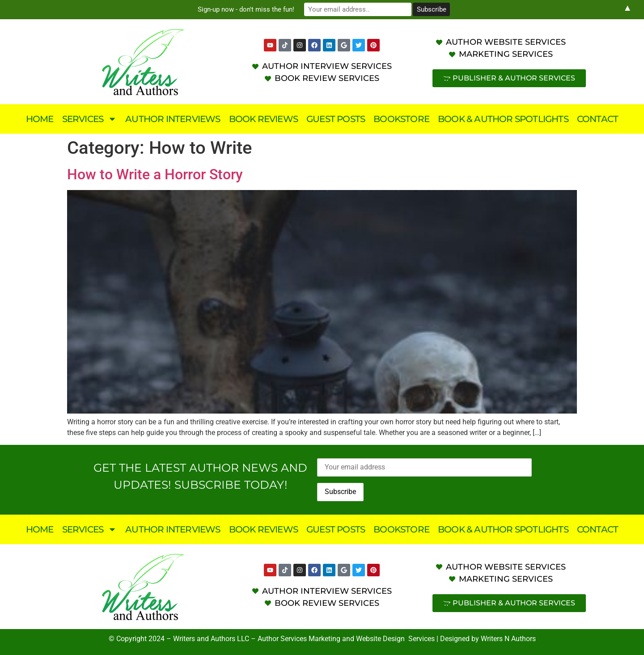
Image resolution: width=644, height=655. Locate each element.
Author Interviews (173, 119)
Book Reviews (263, 119)
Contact (597, 119)
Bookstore (401, 119)
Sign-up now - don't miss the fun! (246, 9)
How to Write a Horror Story (155, 174)
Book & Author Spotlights (503, 119)
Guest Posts (336, 119)
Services (90, 119)
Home (40, 119)
